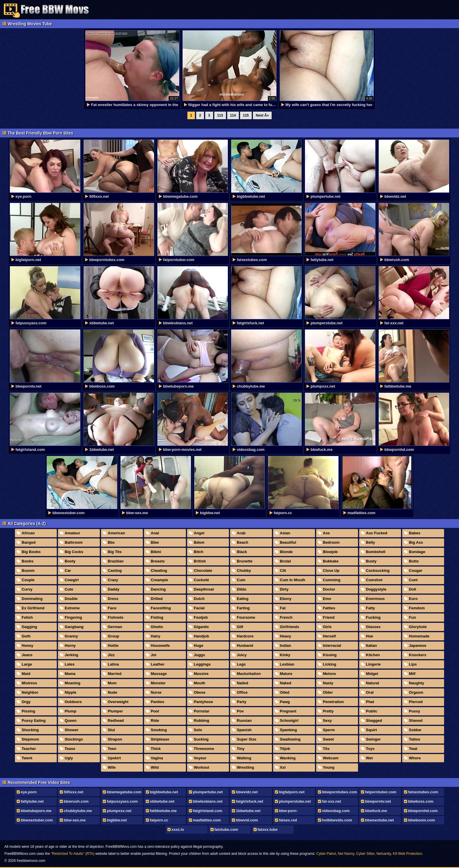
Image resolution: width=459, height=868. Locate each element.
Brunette (245, 561)
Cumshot (374, 580)
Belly (370, 542)
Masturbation (249, 674)
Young (329, 767)
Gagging (29, 627)
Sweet (328, 739)
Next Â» (262, 115)
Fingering (73, 617)
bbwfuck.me (376, 811)
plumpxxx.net (119, 811)
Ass (326, 533)
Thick (156, 749)
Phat (370, 702)
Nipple (71, 692)
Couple (28, 580)
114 (233, 115)
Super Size (246, 739)
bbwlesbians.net (208, 801)
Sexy (327, 721)
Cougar (416, 571)
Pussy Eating (34, 721)
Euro (413, 599)
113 (220, 115)
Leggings (202, 664)
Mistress (29, 683)
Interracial (332, 646)
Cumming (332, 580)
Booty (70, 561)
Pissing (28, 711)
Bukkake (331, 561)
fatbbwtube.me (163, 811)
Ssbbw (415, 730)
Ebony (286, 599)
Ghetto (157, 627)
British (200, 561)
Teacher (29, 749)
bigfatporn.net (292, 792)
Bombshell (376, 552)
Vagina (157, 758)
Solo (198, 730)
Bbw (155, 542)
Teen (112, 749)
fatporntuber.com (381, 792)
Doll (413, 589)
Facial (199, 608)
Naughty (417, 683)
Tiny (241, 749)
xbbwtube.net (162, 801)
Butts (414, 561)
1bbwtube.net (248, 811)
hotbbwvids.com (337, 820)
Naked (286, 683)
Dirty (284, 589)
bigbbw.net (117, 820)
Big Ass (416, 542)
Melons (329, 674)
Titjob (285, 749)
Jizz (111, 655)
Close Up (331, 571)
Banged (29, 542)
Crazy (113, 580)
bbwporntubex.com (340, 792)
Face (112, 608)
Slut (111, 730)
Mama (70, 674)
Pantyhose (203, 702)
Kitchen (373, 655)
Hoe (370, 636)
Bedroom (331, 542)
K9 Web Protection (407, 854)
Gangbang (74, 627)
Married (115, 674)
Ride (155, 721)
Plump (71, 711)
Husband (245, 646)
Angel (199, 533)
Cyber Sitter (365, 854)
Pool (155, 711)
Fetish (27, 617)
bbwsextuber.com (37, 820)
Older (328, 692)
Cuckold (201, 580)
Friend (329, 617)
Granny (71, 636)
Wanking (288, 758)
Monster (158, 683)
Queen (71, 721)
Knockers (418, 655)
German (115, 627)
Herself (329, 636)
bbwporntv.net (378, 801)
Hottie (113, 646)
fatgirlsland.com (208, 811)
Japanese (418, 646)
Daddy (114, 589)
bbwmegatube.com (124, 792)
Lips (413, 664)
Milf (412, 674)
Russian (244, 721)
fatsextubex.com (423, 792)
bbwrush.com (76, 801)
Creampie (159, 580)
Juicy (242, 655)
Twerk (27, 758)
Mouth (199, 683)
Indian (285, 646)
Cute (69, 589)
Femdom (417, 608)
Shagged (374, 721)
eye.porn (29, 792)
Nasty (328, 683)
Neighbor (30, 692)
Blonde (286, 552)
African (28, 533)
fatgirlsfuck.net (250, 801)
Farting (243, 608)
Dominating (32, 599)
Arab (241, 533)
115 (246, 115)
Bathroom (74, 542)
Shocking (30, 730)
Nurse (156, 692)
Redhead (116, 721)
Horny (70, 646)
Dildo (242, 589)
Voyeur (200, 758)
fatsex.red (288, 820)
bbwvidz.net (247, 792)
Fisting (157, 617)
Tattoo (415, 739)
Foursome (246, 617)
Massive (201, 674)
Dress (113, 599)
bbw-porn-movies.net (286, 812)
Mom (112, 683)
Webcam (331, 758)
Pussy (415, 711)
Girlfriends (290, 627)
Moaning (72, 683)
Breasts (158, 561)
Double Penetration (69, 600)
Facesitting (161, 608)
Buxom (28, 571)
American (116, 533)
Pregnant (288, 711)
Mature (286, 674)
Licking (330, 664)
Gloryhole (418, 627)
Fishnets (115, 617)
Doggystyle (376, 589)
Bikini (156, 552)
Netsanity (384, 854)
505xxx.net (74, 792)
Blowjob (330, 552)
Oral (370, 692)
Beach (243, 542)
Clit (283, 571)
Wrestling (245, 767)
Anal (155, 533)
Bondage (417, 552)
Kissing (330, 655)
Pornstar (202, 711)
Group (113, 636)
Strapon (115, 739)
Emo (327, 599)
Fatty (370, 608)
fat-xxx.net (332, 801)
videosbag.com (336, 811)
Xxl (283, 767)
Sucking (201, 739)
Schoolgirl (289, 721)
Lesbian (287, 664)
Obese (200, 692)
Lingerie (373, 664)
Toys (370, 749)
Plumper (115, 711)
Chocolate (203, 571)
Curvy (27, 589)
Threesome (204, 749)
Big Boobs (31, 552)
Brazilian (116, 561)
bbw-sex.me (75, 820)
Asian (285, 533)
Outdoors (73, 702)
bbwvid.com (247, 820)
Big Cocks (74, 552)
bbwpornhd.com (423, 811)
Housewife (160, 646)
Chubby (244, 571)
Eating (243, 599)
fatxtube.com (226, 829)
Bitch (199, 552)
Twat (413, 749)
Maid (26, 674)
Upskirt (114, 758)
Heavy (285, 636)
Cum (241, 580)
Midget (372, 674)
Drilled (157, 599)
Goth (26, 636)
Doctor (329, 589)
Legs (241, 664)
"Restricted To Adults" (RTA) (73, 854)
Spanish (244, 730)
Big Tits (115, 552)
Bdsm (199, 542)
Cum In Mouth (293, 580)
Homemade (419, 636)
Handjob (201, 636)
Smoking (159, 730)
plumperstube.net (295, 801)
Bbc (111, 542)
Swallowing (290, 739)
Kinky (285, 655)
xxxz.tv (178, 829)
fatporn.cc (159, 820)
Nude (113, 692)
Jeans (27, 655)
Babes (415, 533)
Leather (158, 664)
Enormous (375, 599)
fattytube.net (32, 801)
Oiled (285, 692)
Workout (201, 767)
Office (242, 692)
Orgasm (416, 692)
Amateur (72, 533)
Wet (369, 758)
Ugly (69, 758)
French (286, 617)
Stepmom (30, 739)
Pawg (285, 702)
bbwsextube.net (379, 820)
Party (242, 702)
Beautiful (288, 542)
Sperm (329, 730)
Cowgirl (72, 580)
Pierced (416, 702)
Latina (113, 664)
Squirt (371, 730)
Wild (155, 767)
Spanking (288, 730)
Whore (415, 758)
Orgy (26, 702)
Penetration (333, 702)
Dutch (199, 599)
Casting (115, 571)
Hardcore (245, 636)
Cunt (413, 580)
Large (27, 664)
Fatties (329, 608)
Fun (412, 617)
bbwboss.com (421, 801)
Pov (240, 711)
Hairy (156, 636)
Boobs (28, 561)
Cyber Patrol (326, 854)
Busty (371, 561)
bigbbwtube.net (164, 792)
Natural (372, 683)
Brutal (285, 561)
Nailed (243, 683)
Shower (72, 730)
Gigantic (201, 627)
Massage (159, 674)
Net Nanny (346, 854)
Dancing (158, 589)
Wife (112, 767)
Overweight (118, 702)
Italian (371, 646)
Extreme (72, 608)
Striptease (160, 739)
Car (68, 571)
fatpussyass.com (122, 801)
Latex (70, 664)
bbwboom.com (422, 820)
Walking (244, 758)
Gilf (240, 627)
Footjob (201, 617)
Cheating (159, 571)
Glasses (373, 627)
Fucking (373, 617)
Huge (199, 646)
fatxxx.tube (268, 829)
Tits (326, 749)
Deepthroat (204, 589)
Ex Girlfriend (33, 608)
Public (372, 711)
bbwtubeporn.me (36, 811)
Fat (283, 608)
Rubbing (202, 721)
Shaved (416, 721)
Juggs (199, 655)
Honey (28, 646)
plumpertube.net (208, 792)
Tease (70, 749)
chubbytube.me (78, 811)
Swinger (373, 739)
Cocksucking (378, 571)
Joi (154, 655)
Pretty (328, 711)
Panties (157, 702)
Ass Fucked (377, 533)
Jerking (71, 655)
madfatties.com (207, 820)
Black (242, 552)
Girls (327, 627)
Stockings (74, 739)
